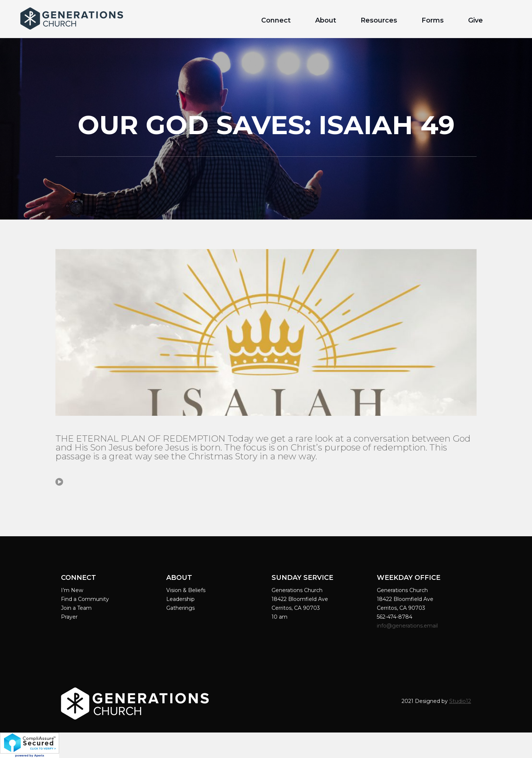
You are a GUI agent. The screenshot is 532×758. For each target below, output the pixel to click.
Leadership (180, 599)
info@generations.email (408, 626)
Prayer (69, 617)
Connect (276, 20)
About (326, 20)
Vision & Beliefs (186, 590)
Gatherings (180, 608)
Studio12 (460, 701)
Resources (379, 20)
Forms (433, 20)
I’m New (72, 590)
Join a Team (76, 608)
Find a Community (85, 599)
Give (475, 20)
